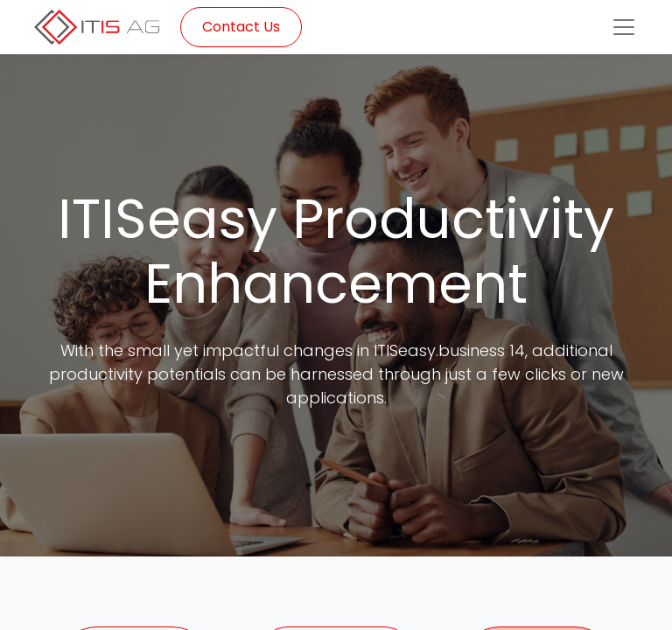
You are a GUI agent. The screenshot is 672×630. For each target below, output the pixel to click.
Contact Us (241, 27)
